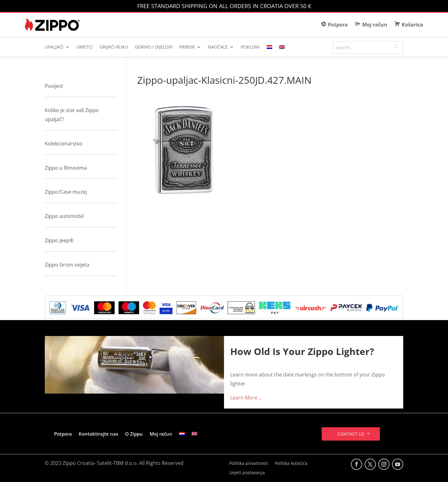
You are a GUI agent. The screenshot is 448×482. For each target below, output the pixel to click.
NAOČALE (218, 47)
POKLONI (250, 47)
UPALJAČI (54, 47)
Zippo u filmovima (66, 168)
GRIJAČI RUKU (114, 47)
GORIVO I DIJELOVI (154, 47)
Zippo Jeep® (59, 240)
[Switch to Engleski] (282, 48)
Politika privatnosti (249, 464)
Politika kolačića (291, 464)
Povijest (54, 86)
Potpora (63, 434)
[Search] (397, 47)
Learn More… (246, 398)
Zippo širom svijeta (67, 265)
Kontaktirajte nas (98, 434)
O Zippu (134, 434)
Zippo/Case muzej (66, 192)
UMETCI (85, 47)
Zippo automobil (64, 216)
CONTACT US (351, 434)
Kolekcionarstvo (64, 144)
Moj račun (161, 434)
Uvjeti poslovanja (247, 473)
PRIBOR (187, 47)
